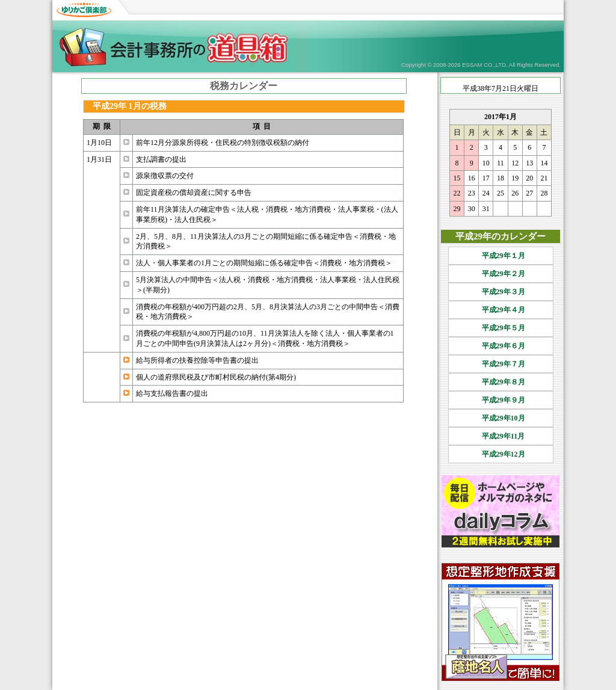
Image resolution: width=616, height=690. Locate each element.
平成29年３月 (501, 292)
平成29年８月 (501, 382)
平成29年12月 (501, 454)
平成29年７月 (501, 364)
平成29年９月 (501, 400)
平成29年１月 (501, 256)
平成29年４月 (501, 310)
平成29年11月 (500, 436)
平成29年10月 (501, 418)
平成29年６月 (501, 346)
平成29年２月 (501, 274)
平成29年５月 (501, 328)
